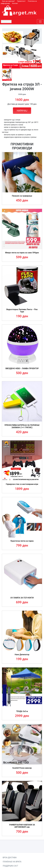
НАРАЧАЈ (22, 111)
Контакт (15, 3)
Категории (6, 21)
